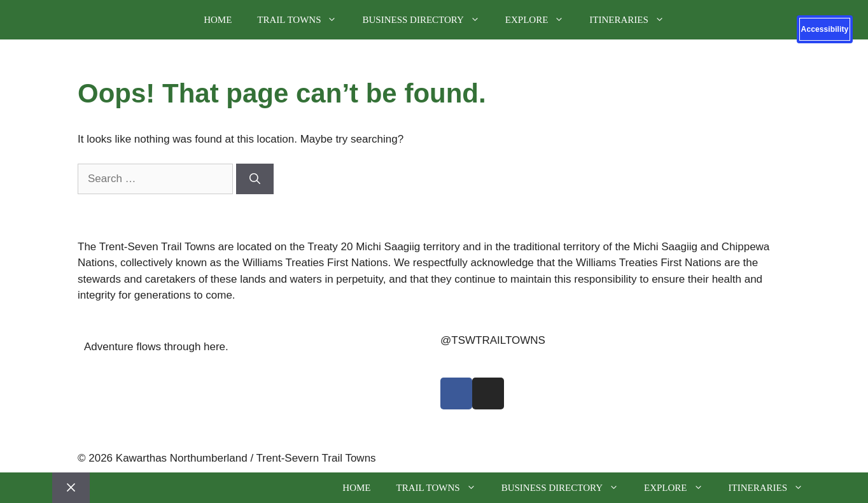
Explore (541, 20)
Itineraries (633, 20)
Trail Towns (303, 20)
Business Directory (427, 20)
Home (218, 20)
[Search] (255, 179)
